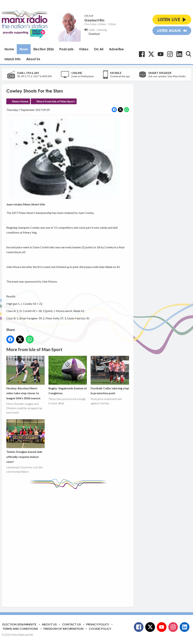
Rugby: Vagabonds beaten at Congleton (68, 375)
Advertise (116, 49)
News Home (20, 101)
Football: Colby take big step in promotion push (110, 375)
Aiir (31, 635)
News (24, 49)
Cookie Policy (100, 629)
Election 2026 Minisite (19, 624)
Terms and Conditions (20, 629)
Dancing (102, 30)
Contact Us (72, 624)
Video (84, 49)
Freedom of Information (63, 629)
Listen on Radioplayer (83, 76)
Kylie (92, 30)
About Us (33, 59)
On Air (99, 49)
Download (94, 34)
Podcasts (66, 49)
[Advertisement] (74, 545)
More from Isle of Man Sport (56, 101)
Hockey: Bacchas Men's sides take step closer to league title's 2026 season (25, 378)
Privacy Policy (98, 624)
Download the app (120, 76)
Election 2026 (44, 49)
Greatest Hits (94, 20)
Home (9, 49)
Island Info (13, 59)
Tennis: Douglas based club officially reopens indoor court (25, 441)
